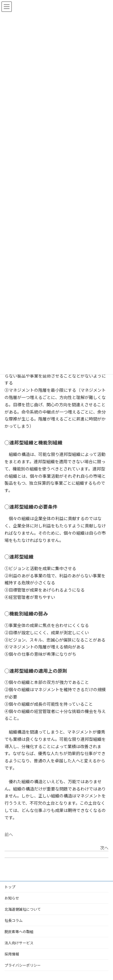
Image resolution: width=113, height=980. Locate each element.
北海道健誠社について (23, 909)
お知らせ (12, 898)
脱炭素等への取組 (19, 931)
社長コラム (14, 920)
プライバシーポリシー (23, 965)
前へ (9, 834)
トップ (10, 887)
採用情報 (12, 954)
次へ (104, 848)
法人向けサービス (19, 943)
